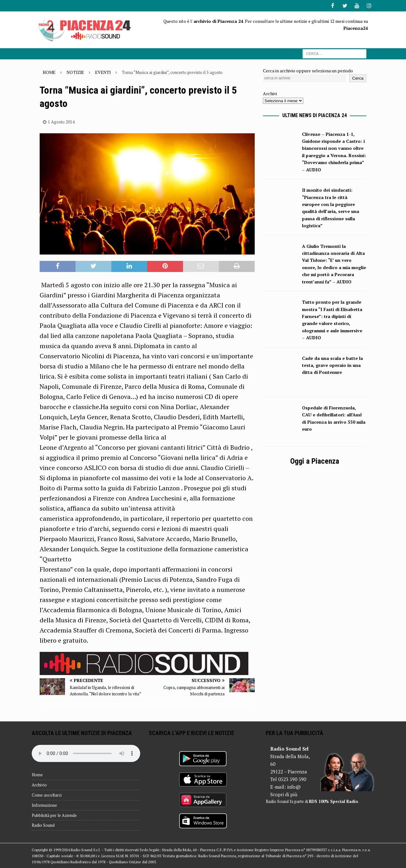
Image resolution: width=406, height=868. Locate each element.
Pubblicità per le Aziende (54, 815)
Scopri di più (284, 794)
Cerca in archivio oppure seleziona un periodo (308, 70)
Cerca (358, 78)
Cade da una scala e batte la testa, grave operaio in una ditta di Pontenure (332, 365)
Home (37, 774)
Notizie (75, 72)
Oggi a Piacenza (315, 461)
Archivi (270, 93)
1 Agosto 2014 (61, 121)
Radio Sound (43, 825)
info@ (294, 786)
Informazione (44, 805)
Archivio (39, 785)
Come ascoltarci (47, 795)
